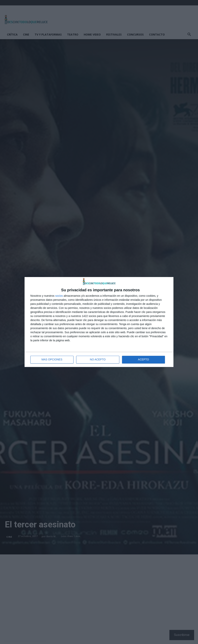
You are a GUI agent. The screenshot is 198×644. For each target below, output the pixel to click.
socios (59, 296)
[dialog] (99, 322)
